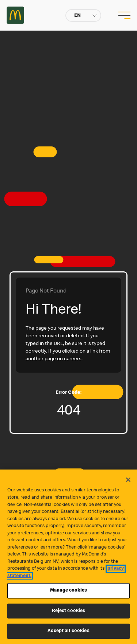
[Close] (128, 480)
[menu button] (123, 15)
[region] (68, 557)
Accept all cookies (68, 631)
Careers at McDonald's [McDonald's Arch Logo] (15, 15)
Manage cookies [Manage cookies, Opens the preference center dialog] (68, 591)
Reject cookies (69, 611)
